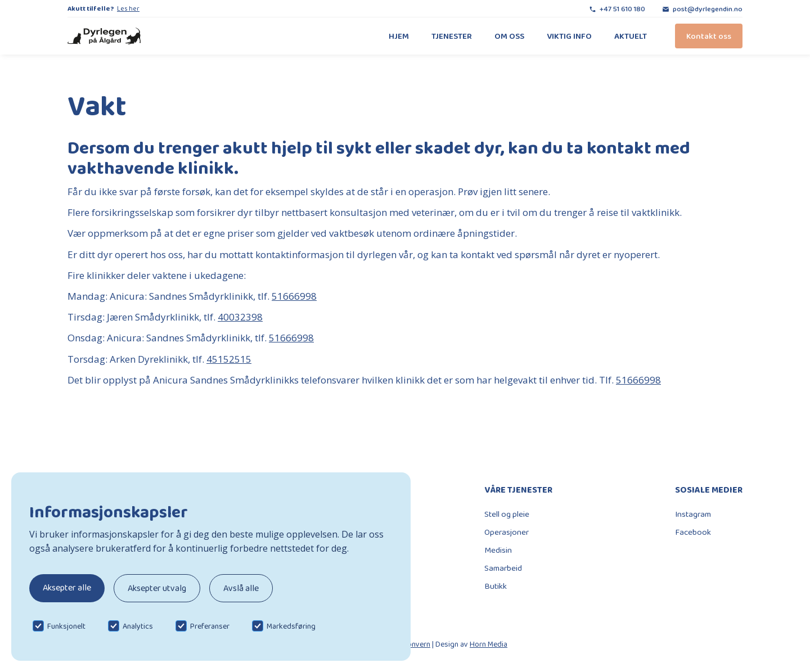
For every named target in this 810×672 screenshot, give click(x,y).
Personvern (411, 644)
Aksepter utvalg (157, 588)
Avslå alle (241, 588)
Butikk (496, 586)
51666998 (294, 296)
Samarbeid (503, 568)
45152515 (229, 359)
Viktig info (569, 36)
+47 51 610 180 (622, 9)
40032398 (240, 317)
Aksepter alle (67, 587)
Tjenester (452, 36)
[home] (104, 36)
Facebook (693, 532)
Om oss (509, 36)
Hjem (399, 36)
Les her (128, 8)
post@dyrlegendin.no (708, 9)
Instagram (693, 514)
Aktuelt (631, 36)
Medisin (498, 550)
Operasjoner (507, 532)
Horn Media (489, 644)
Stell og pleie (507, 514)
